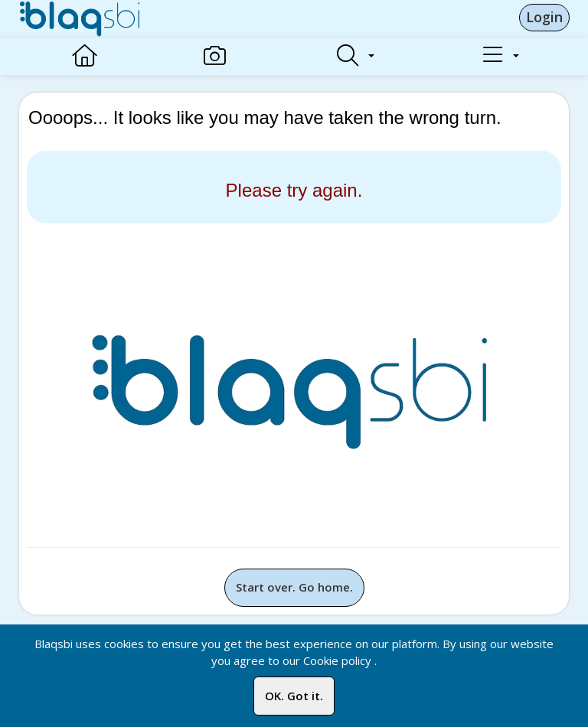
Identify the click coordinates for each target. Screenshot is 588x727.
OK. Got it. (294, 696)
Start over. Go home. (294, 587)
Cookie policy (337, 660)
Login (544, 17)
